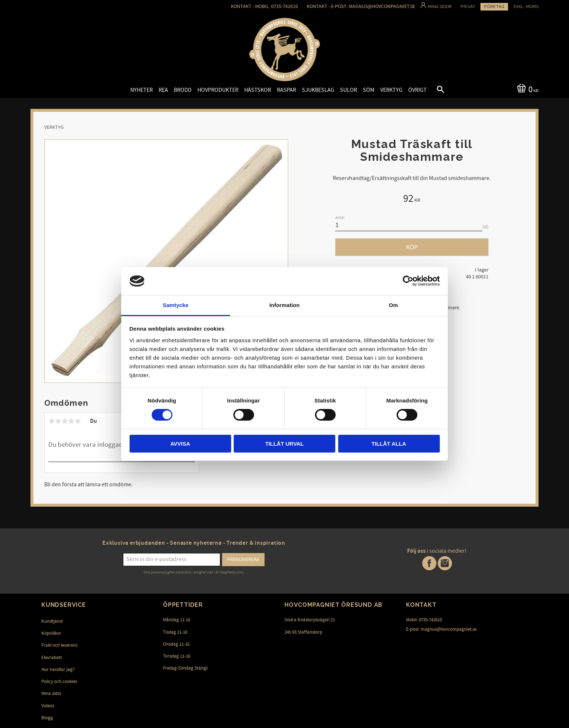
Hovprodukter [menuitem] (218, 90)
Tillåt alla (389, 444)
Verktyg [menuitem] (391, 90)
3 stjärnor (65, 421)
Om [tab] (393, 305)
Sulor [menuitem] (349, 90)
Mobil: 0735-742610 (424, 620)
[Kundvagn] (526, 89)
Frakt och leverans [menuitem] (59, 645)
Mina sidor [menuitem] (52, 694)
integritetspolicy (232, 572)
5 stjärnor (78, 421)
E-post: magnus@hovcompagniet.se (441, 629)
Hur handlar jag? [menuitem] (58, 670)
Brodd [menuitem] (183, 90)
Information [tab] (284, 305)
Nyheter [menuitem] (142, 90)
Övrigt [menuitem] (417, 90)
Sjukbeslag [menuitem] (318, 90)
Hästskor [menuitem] (258, 90)
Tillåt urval (284, 444)
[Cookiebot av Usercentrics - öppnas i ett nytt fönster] (408, 281)
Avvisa (180, 444)
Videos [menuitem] (48, 706)
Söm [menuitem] (369, 90)
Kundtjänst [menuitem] (52, 621)
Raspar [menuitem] (286, 90)
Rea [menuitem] (163, 90)
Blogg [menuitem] (47, 718)
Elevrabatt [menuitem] (52, 658)
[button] (434, 90)
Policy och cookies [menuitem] (59, 682)
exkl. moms (526, 7)
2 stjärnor (58, 421)
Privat (468, 7)
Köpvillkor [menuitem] (51, 633)
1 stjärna (52, 421)
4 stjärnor (71, 421)
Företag (494, 7)
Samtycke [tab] (176, 305)
